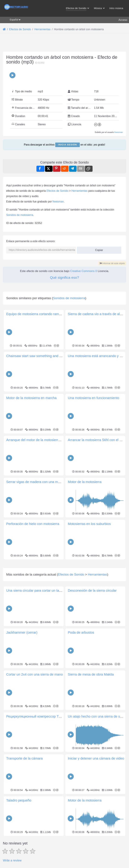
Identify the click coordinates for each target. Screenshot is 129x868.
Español (14, 20)
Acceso (123, 20)
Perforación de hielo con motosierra (33, 524)
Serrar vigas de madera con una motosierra (39, 482)
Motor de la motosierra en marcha (31, 398)
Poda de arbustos (81, 679)
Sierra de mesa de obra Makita (91, 721)
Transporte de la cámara (24, 805)
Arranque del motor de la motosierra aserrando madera (47, 440)
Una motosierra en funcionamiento (94, 398)
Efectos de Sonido (57, 191)
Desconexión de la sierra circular (92, 637)
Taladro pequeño (19, 847)
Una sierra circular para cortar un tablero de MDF (43, 637)
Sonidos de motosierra (20, 215)
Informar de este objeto (112, 263)
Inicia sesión (68, 145)
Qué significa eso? (65, 277)
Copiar (98, 249)
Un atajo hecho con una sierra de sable (97, 763)
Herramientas (79, 191)
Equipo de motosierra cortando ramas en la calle (42, 314)
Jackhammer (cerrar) (22, 679)
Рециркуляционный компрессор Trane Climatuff (43, 763)
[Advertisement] (64, 584)
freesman (119, 132)
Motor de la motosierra (85, 482)
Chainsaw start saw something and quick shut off (43, 356)
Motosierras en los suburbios (89, 524)
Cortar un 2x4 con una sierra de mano (35, 721)
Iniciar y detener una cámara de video (96, 805)
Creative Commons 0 (84, 271)
